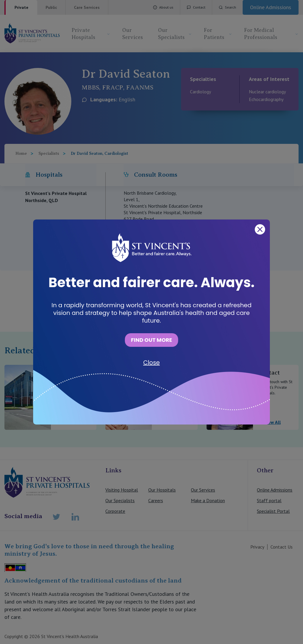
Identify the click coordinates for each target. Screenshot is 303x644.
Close (151, 362)
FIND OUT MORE (151, 340)
